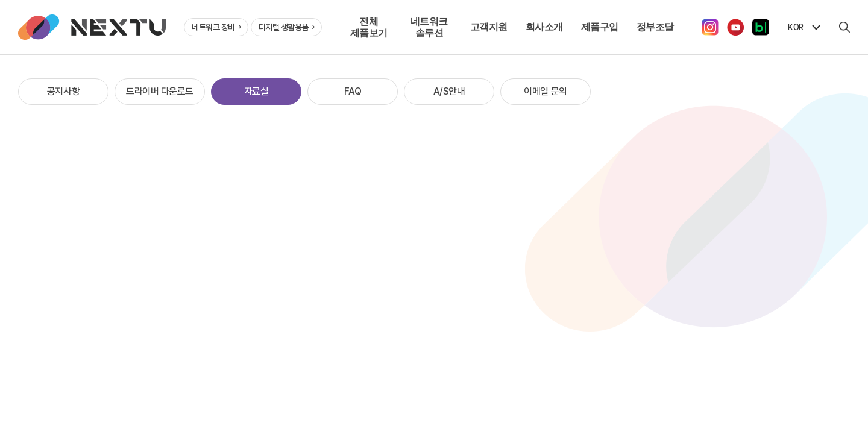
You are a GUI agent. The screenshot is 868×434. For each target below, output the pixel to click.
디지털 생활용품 (287, 27)
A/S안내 (449, 91)
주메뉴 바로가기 (0, 0)
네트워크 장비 (216, 27)
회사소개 (544, 27)
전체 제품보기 (369, 27)
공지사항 (63, 91)
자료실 (256, 91)
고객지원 (489, 27)
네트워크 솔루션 (429, 27)
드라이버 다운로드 (160, 91)
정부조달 (655, 27)
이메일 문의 (545, 91)
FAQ (353, 91)
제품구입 (600, 27)
